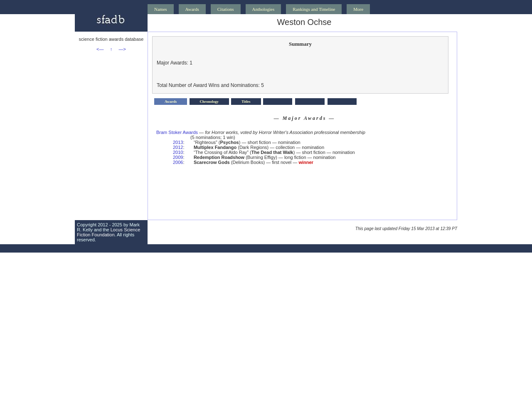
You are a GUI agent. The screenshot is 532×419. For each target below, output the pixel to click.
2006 (178, 162)
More (358, 9)
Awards (192, 9)
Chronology (209, 102)
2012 (178, 147)
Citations (226, 9)
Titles (246, 102)
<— (100, 49)
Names (161, 9)
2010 (178, 152)
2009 (178, 157)
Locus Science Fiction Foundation (108, 232)
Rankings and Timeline (314, 9)
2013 (178, 142)
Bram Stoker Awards (177, 132)
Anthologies (264, 9)
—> (122, 49)
